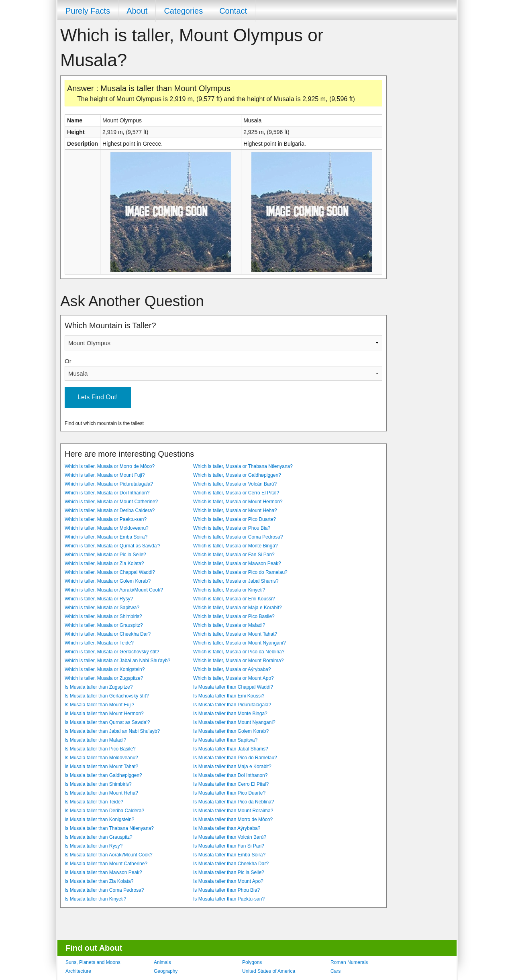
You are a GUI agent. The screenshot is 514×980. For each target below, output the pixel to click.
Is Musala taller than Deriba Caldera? (104, 811)
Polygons (252, 962)
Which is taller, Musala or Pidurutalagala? (109, 484)
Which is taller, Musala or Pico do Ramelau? (240, 572)
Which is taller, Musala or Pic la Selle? (105, 555)
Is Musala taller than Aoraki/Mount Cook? (109, 855)
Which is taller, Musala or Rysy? (99, 599)
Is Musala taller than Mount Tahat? (101, 767)
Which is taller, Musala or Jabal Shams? (236, 581)
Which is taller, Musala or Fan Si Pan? (234, 555)
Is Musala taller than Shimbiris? (98, 784)
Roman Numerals (349, 962)
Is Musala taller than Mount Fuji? (99, 705)
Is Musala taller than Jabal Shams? (231, 749)
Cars (336, 971)
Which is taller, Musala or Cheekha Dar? (108, 634)
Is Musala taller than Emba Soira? (229, 855)
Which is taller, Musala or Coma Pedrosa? (238, 537)
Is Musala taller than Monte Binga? (230, 714)
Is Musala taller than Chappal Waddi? (233, 687)
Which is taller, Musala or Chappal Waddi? (110, 572)
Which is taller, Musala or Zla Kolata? (104, 563)
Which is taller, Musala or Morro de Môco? (110, 466)
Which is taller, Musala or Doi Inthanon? (107, 493)
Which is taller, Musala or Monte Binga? (236, 546)
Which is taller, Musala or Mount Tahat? (235, 634)
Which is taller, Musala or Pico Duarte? (235, 519)
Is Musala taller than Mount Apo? (228, 881)
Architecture (78, 971)
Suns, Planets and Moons (93, 962)
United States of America (269, 971)
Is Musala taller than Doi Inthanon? (230, 775)
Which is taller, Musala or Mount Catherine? (111, 502)
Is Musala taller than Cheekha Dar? (231, 864)
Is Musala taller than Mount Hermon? (104, 714)
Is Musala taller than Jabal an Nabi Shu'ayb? (112, 731)
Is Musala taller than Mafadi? (95, 740)
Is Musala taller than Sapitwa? (225, 740)
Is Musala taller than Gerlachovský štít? (107, 696)
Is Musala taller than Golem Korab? (231, 731)
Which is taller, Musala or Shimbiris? (103, 616)
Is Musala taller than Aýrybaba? (227, 828)
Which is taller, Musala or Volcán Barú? (235, 484)
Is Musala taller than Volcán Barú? (230, 837)
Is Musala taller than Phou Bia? (226, 890)
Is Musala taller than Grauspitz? (99, 837)
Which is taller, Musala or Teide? (99, 643)
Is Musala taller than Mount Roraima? (233, 811)
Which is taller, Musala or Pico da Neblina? (239, 652)
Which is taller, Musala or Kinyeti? (229, 590)
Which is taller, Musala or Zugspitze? (104, 678)
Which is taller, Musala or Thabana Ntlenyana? (243, 466)
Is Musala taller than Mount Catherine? (106, 864)
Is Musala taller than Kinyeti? (95, 899)
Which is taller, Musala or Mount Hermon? (238, 502)
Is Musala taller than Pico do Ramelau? (235, 758)
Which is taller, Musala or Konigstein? (105, 669)
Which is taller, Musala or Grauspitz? (104, 625)
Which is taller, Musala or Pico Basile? (234, 616)
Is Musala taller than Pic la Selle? (229, 872)
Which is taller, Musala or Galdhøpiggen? (237, 475)
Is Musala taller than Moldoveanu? (101, 758)
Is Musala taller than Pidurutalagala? (232, 705)
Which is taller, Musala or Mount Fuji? (105, 475)
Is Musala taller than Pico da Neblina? (234, 802)
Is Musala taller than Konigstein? (99, 819)
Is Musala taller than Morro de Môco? (233, 819)
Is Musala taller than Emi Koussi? (229, 696)
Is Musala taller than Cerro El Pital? (231, 784)
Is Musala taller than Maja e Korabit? (232, 767)
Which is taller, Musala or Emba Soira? (106, 537)
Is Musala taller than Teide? (94, 802)
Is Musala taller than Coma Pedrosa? (104, 890)
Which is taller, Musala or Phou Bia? (232, 528)
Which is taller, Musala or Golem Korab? (108, 581)
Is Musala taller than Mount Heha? (101, 793)
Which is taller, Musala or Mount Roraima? (238, 661)
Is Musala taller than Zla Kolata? (99, 881)
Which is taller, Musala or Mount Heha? (235, 510)
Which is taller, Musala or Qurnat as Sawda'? (112, 546)
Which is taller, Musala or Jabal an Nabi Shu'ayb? (117, 661)
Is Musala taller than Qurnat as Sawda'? (107, 722)
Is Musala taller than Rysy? (94, 846)
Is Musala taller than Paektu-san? (229, 899)
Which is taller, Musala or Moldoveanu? (107, 528)
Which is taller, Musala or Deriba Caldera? (110, 510)
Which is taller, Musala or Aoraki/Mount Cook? (114, 590)
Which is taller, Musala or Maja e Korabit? (238, 608)
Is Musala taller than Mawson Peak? (103, 872)
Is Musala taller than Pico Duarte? (229, 793)
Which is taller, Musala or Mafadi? (229, 625)
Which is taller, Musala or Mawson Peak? (237, 563)
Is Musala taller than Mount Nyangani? (234, 722)
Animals (162, 962)
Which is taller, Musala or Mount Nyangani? (240, 643)
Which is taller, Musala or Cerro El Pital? (236, 493)
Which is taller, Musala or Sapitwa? (102, 608)
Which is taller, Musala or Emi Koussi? (234, 599)
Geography (166, 971)
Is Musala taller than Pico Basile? (100, 749)
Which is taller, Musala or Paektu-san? (106, 519)
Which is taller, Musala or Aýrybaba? (232, 669)
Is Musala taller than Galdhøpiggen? (103, 775)
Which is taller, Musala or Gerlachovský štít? (112, 652)
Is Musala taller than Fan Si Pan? (229, 846)
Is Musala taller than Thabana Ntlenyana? (109, 828)
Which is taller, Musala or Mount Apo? (234, 678)
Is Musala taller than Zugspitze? (99, 687)
